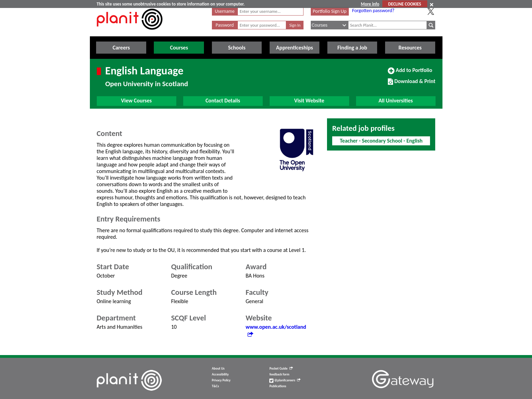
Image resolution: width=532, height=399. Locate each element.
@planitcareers (285, 380)
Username (225, 11)
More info (370, 4)
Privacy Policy (221, 380)
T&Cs (215, 386)
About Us (218, 369)
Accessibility (220, 374)
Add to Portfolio (410, 73)
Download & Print (412, 84)
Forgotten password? (373, 10)
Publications (278, 386)
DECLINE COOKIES (405, 4)
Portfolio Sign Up (330, 11)
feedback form (279, 374)
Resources (410, 48)
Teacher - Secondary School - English (381, 141)
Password (225, 25)
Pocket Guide (281, 369)
